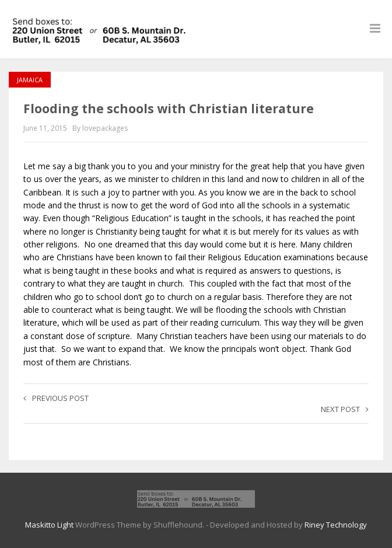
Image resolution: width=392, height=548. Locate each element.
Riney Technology (336, 525)
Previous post (56, 398)
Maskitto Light (49, 525)
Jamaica (30, 80)
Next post (345, 409)
